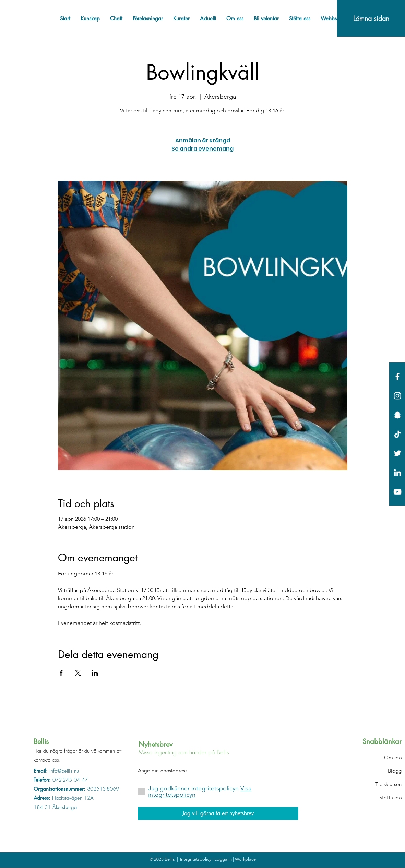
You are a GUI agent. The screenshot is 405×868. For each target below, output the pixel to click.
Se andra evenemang (202, 149)
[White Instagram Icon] (397, 396)
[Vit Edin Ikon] (397, 473)
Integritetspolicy (196, 859)
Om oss (393, 757)
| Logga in (223, 859)
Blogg (395, 771)
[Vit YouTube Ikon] (397, 492)
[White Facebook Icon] (397, 377)
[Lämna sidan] (371, 18)
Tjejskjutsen (388, 784)
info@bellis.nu (64, 771)
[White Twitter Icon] (397, 453)
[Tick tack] (397, 434)
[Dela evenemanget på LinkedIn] (95, 673)
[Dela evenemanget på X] (78, 673)
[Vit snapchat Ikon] (397, 415)
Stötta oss (390, 798)
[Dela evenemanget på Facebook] (61, 673)
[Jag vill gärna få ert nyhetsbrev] (218, 813)
